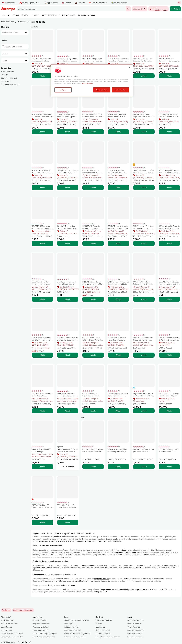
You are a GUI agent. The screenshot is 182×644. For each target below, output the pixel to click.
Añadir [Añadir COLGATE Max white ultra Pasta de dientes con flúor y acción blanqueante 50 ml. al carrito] (169, 299)
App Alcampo (6, 630)
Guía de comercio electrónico (44, 637)
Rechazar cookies (102, 90)
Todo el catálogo (8, 22)
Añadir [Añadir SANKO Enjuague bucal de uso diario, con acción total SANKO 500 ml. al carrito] (144, 188)
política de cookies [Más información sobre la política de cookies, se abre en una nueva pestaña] (87, 83)
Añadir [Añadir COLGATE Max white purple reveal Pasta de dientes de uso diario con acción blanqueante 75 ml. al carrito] (119, 188)
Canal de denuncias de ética (12, 637)
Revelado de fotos (103, 630)
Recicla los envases (135, 633)
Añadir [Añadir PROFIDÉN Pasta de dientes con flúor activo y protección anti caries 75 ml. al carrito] (169, 76)
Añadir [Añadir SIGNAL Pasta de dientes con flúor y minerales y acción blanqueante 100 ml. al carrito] (119, 467)
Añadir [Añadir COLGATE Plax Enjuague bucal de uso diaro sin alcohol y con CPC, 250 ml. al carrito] (144, 76)
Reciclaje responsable (136, 630)
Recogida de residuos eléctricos (108, 637)
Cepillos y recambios (9, 78)
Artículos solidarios (103, 633)
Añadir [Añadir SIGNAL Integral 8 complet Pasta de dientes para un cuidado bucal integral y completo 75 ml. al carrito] (169, 188)
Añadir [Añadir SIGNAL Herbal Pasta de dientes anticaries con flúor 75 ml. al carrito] (42, 188)
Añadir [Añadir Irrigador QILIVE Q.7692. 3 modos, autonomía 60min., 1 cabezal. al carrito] (144, 411)
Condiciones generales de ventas (77, 620)
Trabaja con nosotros (9, 624)
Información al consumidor (75, 637)
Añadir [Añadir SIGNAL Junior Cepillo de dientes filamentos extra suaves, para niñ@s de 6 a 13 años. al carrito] (68, 299)
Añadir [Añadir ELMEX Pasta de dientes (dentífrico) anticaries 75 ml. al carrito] (93, 299)
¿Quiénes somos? (8, 620)
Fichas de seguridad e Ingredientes (78, 633)
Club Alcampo (7, 627)
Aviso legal (68, 624)
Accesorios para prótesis (10, 84)
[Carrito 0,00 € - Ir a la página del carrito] (175, 9)
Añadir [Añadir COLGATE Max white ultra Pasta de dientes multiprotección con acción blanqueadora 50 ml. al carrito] (42, 411)
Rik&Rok (99, 624)
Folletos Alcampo (39, 620)
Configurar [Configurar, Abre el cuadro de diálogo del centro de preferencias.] (63, 90)
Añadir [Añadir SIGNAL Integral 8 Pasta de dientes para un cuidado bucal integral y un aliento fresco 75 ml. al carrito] (119, 299)
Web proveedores (134, 624)
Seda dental (6, 81)
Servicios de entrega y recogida (45, 633)
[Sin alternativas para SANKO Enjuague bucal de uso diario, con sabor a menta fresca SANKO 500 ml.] (68, 467)
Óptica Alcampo (134, 627)
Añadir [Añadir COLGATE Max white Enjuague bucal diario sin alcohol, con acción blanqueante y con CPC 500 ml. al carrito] (144, 299)
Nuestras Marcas (69, 15)
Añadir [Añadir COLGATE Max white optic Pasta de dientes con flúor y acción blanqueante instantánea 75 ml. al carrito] (119, 243)
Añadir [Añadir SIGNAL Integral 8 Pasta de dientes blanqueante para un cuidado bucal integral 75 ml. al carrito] (169, 243)
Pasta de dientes (7, 71)
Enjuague (5, 75)
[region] (92, 80)
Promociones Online (40, 627)
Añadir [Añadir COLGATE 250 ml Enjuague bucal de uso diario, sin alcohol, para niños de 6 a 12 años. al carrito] (68, 188)
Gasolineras (100, 627)
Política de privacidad (73, 630)
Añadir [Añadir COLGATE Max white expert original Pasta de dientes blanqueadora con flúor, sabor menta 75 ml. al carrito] (42, 299)
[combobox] (71, 9)
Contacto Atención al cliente (12, 633)
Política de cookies (71, 627)
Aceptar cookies (120, 90)
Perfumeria (22, 22)
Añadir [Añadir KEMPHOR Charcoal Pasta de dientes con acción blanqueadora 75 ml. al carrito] (119, 411)
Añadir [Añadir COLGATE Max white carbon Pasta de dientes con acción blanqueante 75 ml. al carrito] (93, 188)
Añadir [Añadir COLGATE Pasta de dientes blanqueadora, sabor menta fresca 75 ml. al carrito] (42, 76)
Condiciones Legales (40, 630)
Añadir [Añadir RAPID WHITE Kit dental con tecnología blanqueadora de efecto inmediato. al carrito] (42, 467)
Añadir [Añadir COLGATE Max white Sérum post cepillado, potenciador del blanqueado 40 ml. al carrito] (93, 411)
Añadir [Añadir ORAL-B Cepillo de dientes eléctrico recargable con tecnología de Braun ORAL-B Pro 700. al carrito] (169, 411)
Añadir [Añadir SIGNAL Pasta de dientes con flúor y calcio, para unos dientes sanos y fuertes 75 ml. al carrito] (68, 132)
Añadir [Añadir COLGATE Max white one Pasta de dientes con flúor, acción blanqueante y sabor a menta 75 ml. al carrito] (93, 132)
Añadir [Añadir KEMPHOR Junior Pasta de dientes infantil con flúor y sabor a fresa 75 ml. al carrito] (68, 355)
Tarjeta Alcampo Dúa (104, 620)
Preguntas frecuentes (41, 624)
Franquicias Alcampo (135, 620)
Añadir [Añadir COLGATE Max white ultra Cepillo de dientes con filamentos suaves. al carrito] (144, 355)
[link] (23, 610)
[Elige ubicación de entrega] (158, 9)
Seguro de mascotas (135, 637)
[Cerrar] (129, 67)
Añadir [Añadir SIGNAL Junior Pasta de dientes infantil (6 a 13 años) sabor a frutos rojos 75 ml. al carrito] (119, 132)
